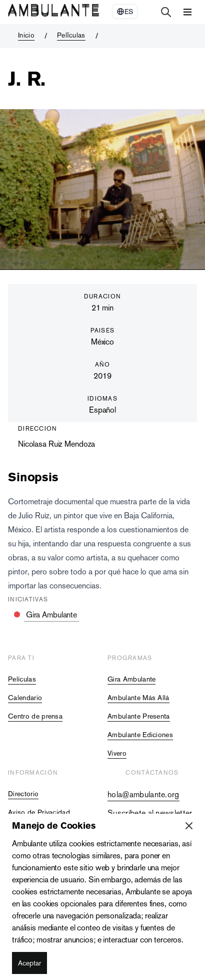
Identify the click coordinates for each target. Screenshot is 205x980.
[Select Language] (125, 12)
